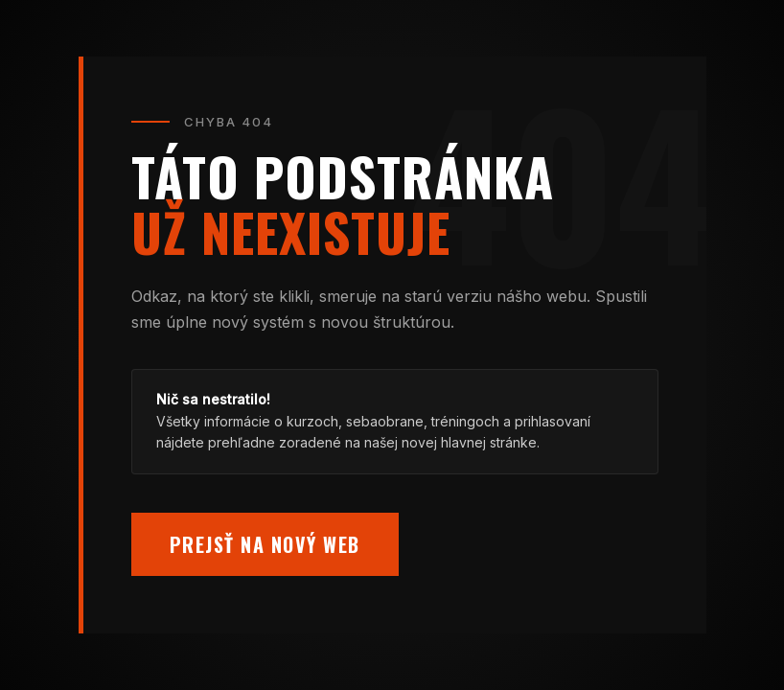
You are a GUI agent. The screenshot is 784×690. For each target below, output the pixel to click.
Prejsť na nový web (265, 544)
